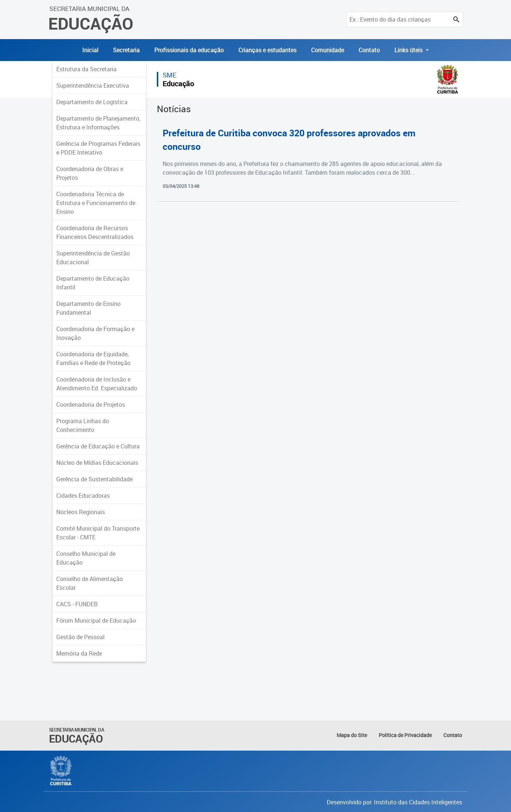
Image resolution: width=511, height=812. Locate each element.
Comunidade (328, 50)
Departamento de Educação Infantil (93, 283)
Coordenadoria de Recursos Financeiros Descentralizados (95, 232)
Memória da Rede (79, 653)
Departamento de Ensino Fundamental (88, 308)
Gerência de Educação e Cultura (98, 446)
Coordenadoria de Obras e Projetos (90, 173)
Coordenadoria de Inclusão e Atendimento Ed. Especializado (97, 384)
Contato (369, 50)
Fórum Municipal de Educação (96, 621)
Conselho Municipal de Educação (86, 558)
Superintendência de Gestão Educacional (93, 258)
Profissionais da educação (189, 50)
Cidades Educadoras (83, 496)
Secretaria (126, 50)
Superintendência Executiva (93, 86)
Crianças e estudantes (267, 50)
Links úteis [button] (409, 50)
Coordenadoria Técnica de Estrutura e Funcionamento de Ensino (96, 203)
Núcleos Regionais (81, 512)
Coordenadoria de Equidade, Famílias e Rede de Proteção (93, 358)
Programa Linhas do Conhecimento (83, 425)
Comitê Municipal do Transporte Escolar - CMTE (98, 533)
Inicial (90, 50)
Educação (178, 84)
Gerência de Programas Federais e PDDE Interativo (98, 148)
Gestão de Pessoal (80, 637)
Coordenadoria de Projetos (91, 405)
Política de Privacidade (405, 735)
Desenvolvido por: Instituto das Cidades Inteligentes (394, 802)
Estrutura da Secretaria (86, 69)
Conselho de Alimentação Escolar (90, 583)
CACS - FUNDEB (77, 604)
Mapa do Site (352, 735)
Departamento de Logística (92, 102)
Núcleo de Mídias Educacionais (97, 463)
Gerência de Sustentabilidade (94, 479)
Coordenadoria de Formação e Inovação (95, 333)
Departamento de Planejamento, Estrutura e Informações (98, 123)
